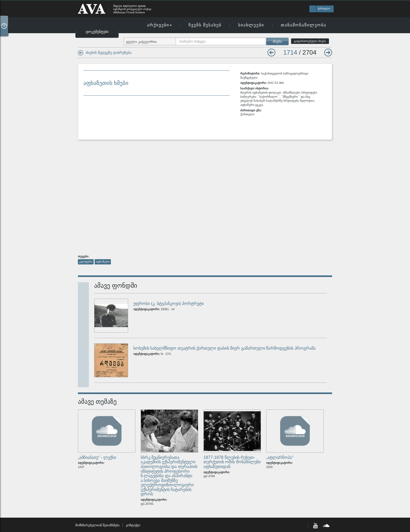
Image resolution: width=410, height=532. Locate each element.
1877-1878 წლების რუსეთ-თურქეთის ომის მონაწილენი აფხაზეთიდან (232, 462)
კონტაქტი (133, 525)
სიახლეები (251, 25)
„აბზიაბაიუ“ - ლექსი (97, 457)
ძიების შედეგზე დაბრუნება (109, 53)
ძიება (277, 41)
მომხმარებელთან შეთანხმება (97, 525)
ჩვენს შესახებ (205, 25)
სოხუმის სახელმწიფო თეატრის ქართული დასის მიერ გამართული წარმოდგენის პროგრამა (224, 348)
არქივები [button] (159, 25)
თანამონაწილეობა (304, 25)
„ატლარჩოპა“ (280, 457)
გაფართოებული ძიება (310, 41)
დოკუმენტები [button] (97, 32)
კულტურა (86, 262)
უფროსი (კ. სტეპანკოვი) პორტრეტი (169, 303)
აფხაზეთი (103, 262)
